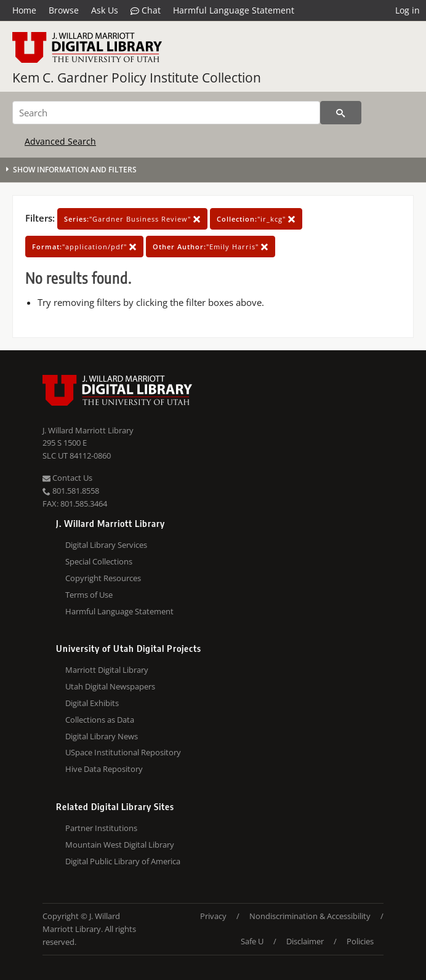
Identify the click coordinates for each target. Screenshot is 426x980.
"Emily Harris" (211, 247)
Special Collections (99, 561)
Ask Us (105, 10)
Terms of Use (89, 595)
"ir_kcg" (256, 219)
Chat (146, 10)
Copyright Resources (103, 578)
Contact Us (67, 478)
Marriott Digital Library (107, 670)
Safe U (252, 941)
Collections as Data (100, 720)
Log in (408, 10)
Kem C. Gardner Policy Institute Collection (137, 78)
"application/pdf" (84, 247)
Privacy (213, 916)
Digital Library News (102, 736)
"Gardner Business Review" (132, 219)
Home (24, 10)
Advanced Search (60, 141)
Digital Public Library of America (123, 861)
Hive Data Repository (104, 769)
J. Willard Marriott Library (88, 430)
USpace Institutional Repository (123, 752)
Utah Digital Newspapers (110, 686)
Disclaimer (305, 941)
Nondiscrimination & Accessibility (310, 916)
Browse (64, 10)
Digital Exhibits (92, 703)
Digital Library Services (106, 545)
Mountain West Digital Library (120, 845)
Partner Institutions (101, 828)
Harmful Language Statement (234, 10)
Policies (360, 941)
